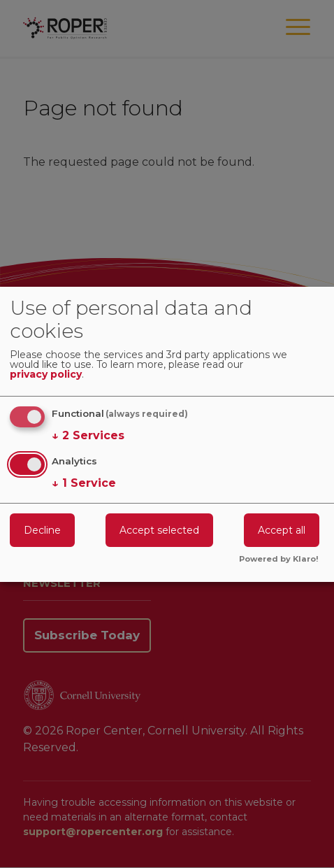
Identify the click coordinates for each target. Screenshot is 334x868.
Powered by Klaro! (279, 560)
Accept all (282, 530)
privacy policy (46, 375)
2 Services (88, 436)
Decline (42, 530)
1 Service (84, 483)
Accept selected (159, 530)
